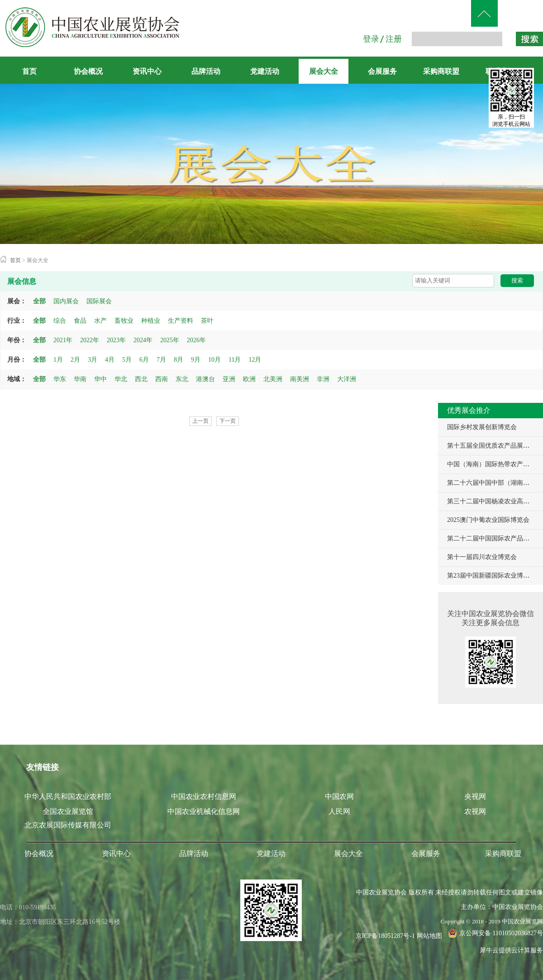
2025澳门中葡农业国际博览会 (488, 520)
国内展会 (66, 301)
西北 (141, 379)
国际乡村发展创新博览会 (482, 427)
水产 (100, 321)
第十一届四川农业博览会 (482, 557)
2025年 (170, 340)
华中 (100, 379)
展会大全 (38, 260)
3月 (93, 360)
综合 (60, 321)
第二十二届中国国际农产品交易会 (495, 538)
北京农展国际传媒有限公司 (68, 825)
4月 (110, 360)
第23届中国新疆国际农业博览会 (491, 576)
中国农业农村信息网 (204, 796)
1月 (58, 360)
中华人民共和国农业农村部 (68, 796)
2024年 (143, 340)
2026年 (196, 340)
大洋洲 (347, 379)
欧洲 (249, 379)
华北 (121, 379)
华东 (60, 379)
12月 (255, 360)
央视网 (475, 796)
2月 (75, 360)
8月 (179, 360)
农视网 (475, 811)
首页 (29, 71)
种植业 (151, 321)
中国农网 (339, 796)
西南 (162, 379)
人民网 (339, 811)
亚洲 (229, 379)
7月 (161, 360)
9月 (196, 360)
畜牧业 (124, 321)
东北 (182, 379)
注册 (394, 39)
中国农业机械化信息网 (204, 811)
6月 (144, 360)
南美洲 (300, 379)
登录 (371, 39)
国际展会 (99, 301)
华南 (80, 379)
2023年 (116, 340)
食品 (80, 321)
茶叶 (207, 321)
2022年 (90, 340)
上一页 (200, 421)
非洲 (323, 379)
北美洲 (273, 379)
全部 (39, 301)
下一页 (228, 421)
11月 (235, 360)
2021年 (63, 340)
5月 (127, 360)
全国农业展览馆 (68, 811)
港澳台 (205, 379)
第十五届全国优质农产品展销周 (491, 446)
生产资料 (181, 321)
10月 (214, 360)
